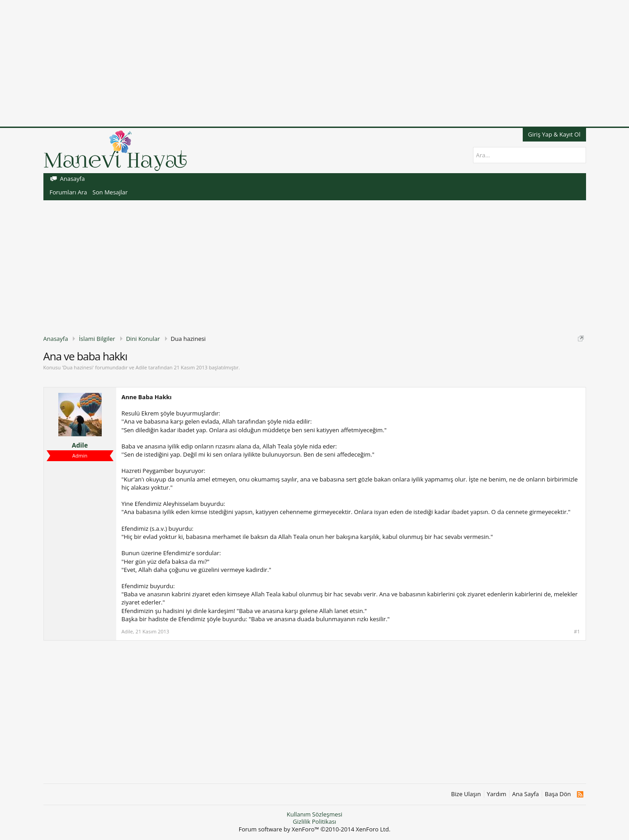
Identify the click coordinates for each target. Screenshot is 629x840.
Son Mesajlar (110, 192)
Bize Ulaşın (466, 794)
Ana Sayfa (526, 794)
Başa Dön (558, 794)
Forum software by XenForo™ (315, 829)
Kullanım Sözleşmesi (314, 814)
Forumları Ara (69, 192)
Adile (141, 367)
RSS (580, 794)
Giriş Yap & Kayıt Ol (554, 134)
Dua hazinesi (78, 367)
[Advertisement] (271, 63)
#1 (577, 632)
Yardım (497, 794)
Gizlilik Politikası (315, 821)
